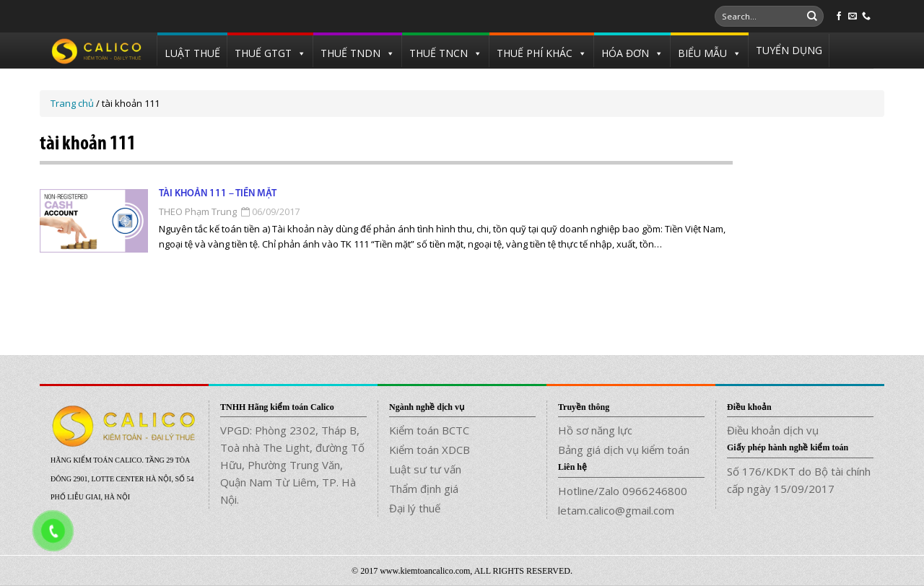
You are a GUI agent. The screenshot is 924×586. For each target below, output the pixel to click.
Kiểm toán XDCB (430, 450)
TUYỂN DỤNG (789, 50)
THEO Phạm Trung (198, 211)
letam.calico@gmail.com (616, 510)
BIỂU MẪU (702, 53)
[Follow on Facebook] (839, 17)
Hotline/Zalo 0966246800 (623, 491)
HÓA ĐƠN (625, 53)
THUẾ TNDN (350, 53)
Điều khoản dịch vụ (773, 430)
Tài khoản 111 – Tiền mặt (218, 194)
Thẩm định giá (424, 489)
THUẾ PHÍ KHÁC (535, 53)
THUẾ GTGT (263, 53)
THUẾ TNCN (439, 53)
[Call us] (866, 17)
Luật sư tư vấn (425, 469)
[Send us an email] (853, 17)
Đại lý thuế (415, 508)
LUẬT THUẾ (192, 53)
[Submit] (812, 17)
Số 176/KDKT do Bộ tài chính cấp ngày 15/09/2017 (799, 480)
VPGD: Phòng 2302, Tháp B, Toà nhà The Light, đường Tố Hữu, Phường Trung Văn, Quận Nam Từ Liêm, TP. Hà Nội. (292, 465)
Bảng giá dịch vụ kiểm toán (624, 450)
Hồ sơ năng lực (595, 430)
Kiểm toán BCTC (429, 430)
